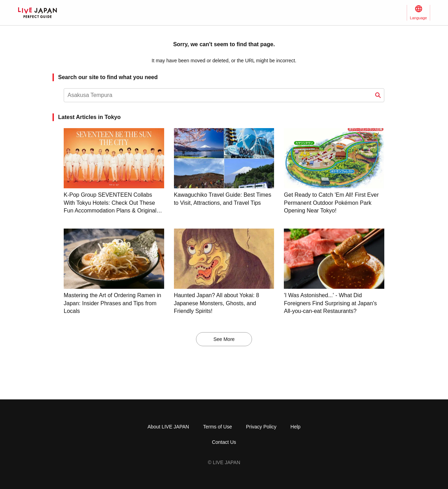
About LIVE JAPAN (168, 427)
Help (296, 427)
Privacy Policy (261, 427)
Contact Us (224, 442)
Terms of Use (217, 427)
